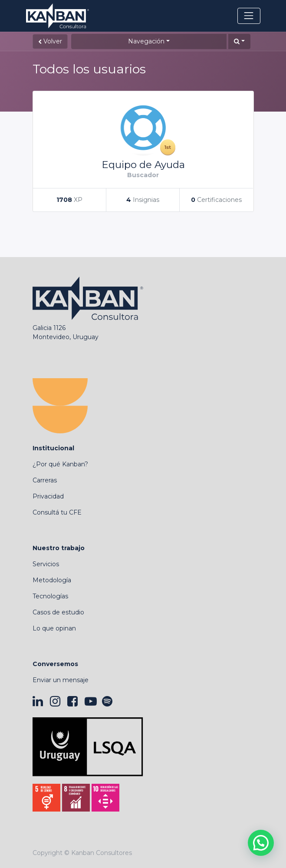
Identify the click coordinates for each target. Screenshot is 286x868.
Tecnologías (50, 596)
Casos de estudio (58, 612)
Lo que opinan (54, 628)
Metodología (52, 580)
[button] (239, 41)
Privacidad (48, 496)
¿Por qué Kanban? (60, 464)
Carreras (45, 480)
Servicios (46, 564)
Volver (50, 41)
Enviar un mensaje (61, 680)
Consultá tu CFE (57, 512)
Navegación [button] (146, 41)
